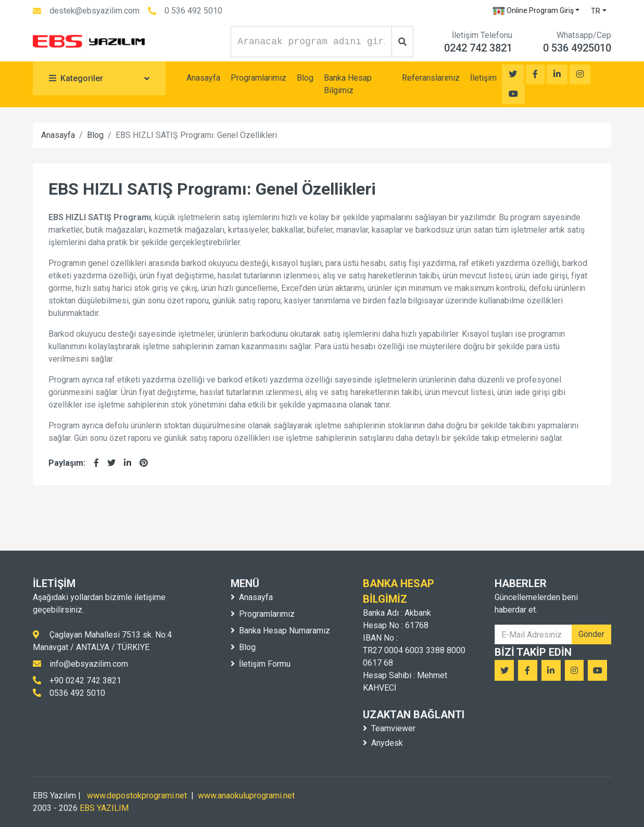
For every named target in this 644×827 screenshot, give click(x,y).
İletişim (483, 78)
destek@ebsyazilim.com (94, 11)
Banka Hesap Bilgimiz (348, 84)
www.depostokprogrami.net (137, 796)
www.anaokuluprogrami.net (246, 796)
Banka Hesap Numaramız (280, 631)
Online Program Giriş (533, 11)
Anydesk (383, 743)
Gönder (591, 634)
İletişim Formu (261, 664)
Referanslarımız (431, 78)
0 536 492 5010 (193, 11)
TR (596, 11)
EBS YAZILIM (104, 808)
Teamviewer (389, 728)
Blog (305, 78)
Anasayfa (203, 78)
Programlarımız (258, 78)
